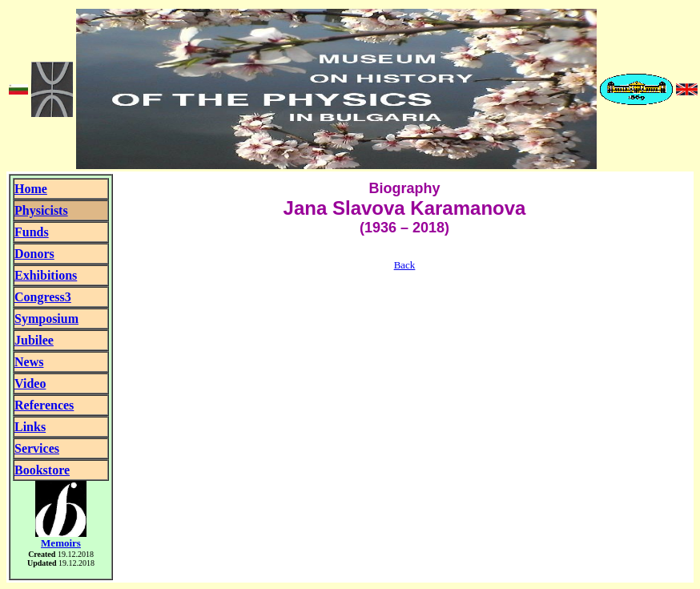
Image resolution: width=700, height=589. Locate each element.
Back (405, 265)
